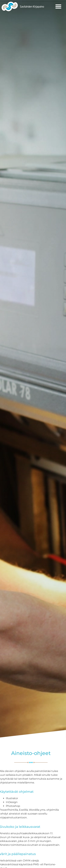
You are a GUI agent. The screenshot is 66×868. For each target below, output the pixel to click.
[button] (58, 6)
